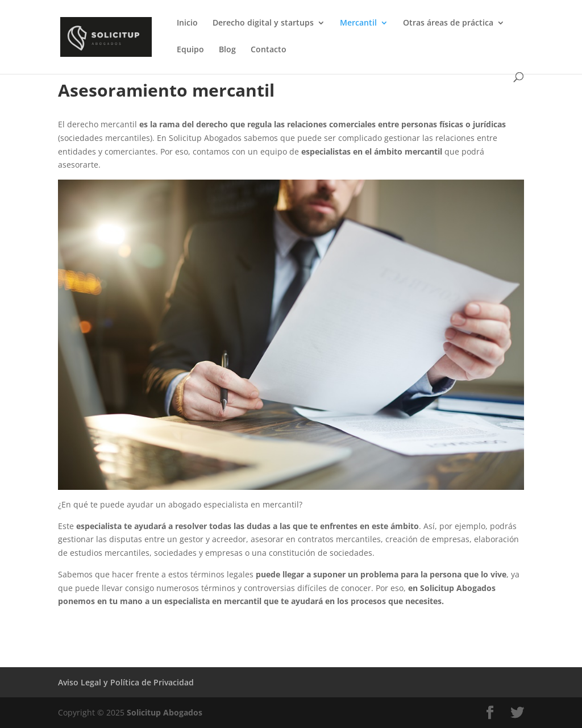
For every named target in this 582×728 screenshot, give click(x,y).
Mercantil (358, 23)
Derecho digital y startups (263, 23)
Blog (227, 50)
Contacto (269, 50)
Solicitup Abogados (165, 712)
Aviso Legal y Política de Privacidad (126, 682)
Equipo (190, 50)
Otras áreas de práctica (448, 23)
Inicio (187, 23)
